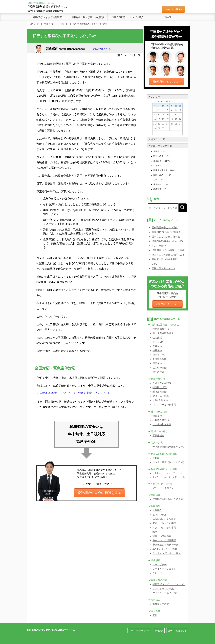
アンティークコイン (163, 488)
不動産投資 (158, 435)
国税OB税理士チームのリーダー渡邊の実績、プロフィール (75, 393)
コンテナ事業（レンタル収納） (169, 462)
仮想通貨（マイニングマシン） (169, 584)
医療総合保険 (160, 359)
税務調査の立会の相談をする (99, 493)
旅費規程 (157, 416)
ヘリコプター (160, 565)
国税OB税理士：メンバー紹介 (128, 17)
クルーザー (158, 573)
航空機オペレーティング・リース (168, 473)
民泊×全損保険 (160, 400)
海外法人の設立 (161, 604)
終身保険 (157, 350)
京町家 (156, 458)
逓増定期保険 (160, 392)
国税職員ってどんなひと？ (167, 81)
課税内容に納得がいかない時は (168, 241)
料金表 (168, 17)
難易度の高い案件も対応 (165, 259)
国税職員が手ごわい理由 (165, 227)
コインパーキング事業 (164, 405)
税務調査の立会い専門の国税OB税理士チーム (51, 630)
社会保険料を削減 (162, 424)
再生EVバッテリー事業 (165, 549)
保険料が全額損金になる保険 (168, 499)
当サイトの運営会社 (177, 631)
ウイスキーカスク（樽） (165, 593)
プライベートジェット (164, 569)
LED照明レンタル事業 (164, 519)
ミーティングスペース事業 (167, 553)
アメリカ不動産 (161, 396)
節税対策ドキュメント (163, 268)
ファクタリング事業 (163, 589)
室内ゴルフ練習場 (162, 536)
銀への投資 (158, 372)
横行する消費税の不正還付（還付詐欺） (91, 24)
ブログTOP (49, 24)
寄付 (155, 615)
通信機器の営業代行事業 (165, 545)
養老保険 (157, 346)
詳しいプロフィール (102, 49)
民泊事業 (157, 510)
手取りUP (158, 342)
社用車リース (160, 355)
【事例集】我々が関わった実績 (88, 17)
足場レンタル (160, 515)
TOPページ (34, 24)
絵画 (155, 532)
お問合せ (159, 631)
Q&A (154, 264)
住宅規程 (157, 338)
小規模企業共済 (161, 420)
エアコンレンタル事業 (164, 528)
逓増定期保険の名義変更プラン (169, 447)
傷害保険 (157, 363)
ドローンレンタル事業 (164, 523)
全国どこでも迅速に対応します (168, 255)
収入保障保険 (160, 368)
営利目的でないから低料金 (166, 237)
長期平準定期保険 (162, 383)
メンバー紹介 (159, 246)
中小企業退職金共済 (163, 333)
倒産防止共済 (160, 387)
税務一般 (64, 24)
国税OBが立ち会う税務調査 (47, 17)
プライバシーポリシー (139, 631)
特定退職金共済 (161, 329)
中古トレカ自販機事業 (164, 540)
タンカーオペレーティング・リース (169, 477)
